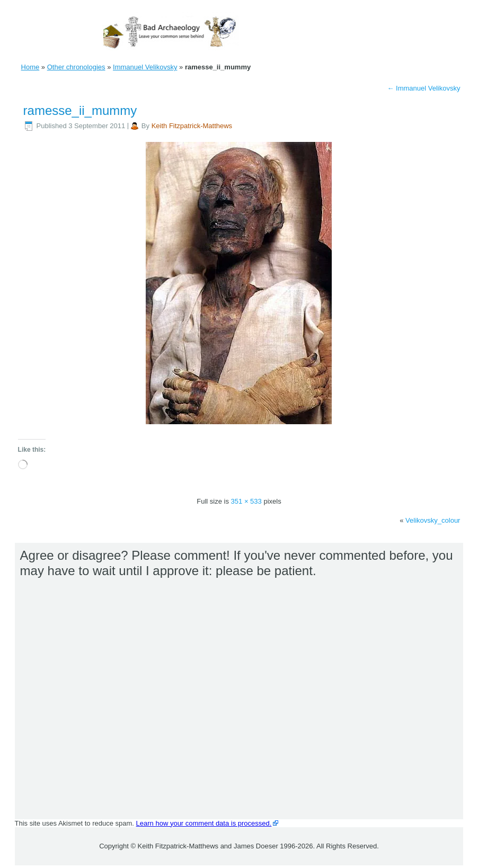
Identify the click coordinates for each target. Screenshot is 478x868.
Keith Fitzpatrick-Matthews (192, 126)
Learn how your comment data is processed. (204, 823)
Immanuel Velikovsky (145, 67)
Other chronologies (76, 67)
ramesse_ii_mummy (80, 110)
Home (30, 67)
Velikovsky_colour (433, 520)
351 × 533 (246, 501)
